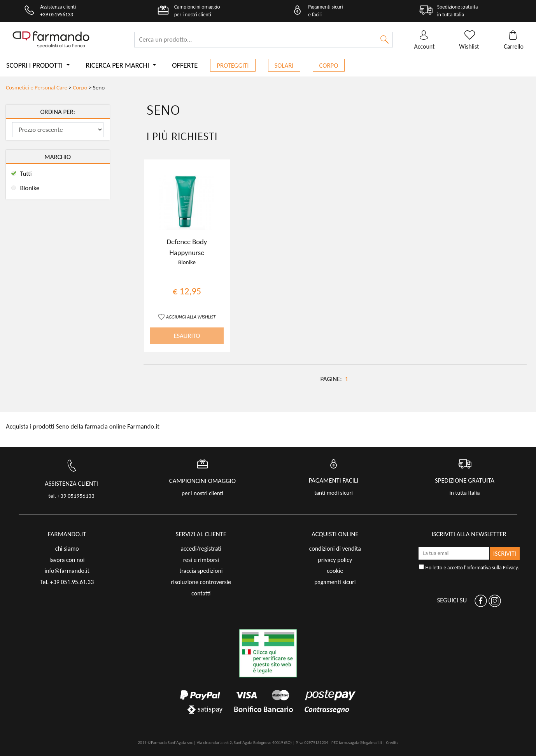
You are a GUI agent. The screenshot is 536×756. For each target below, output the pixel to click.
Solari (284, 66)
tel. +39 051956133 (71, 496)
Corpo (329, 66)
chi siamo (67, 549)
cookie (335, 571)
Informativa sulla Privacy (492, 568)
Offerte (185, 65)
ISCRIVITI (505, 553)
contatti (201, 593)
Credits (392, 743)
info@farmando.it (67, 571)
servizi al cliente (201, 534)
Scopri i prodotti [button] (35, 65)
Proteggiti (233, 66)
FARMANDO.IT (67, 534)
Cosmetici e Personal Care (37, 87)
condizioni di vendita (335, 549)
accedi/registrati (201, 549)
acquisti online (335, 534)
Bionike (30, 188)
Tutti (26, 174)
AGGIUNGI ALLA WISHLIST (191, 317)
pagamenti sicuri (335, 582)
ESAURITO (187, 336)
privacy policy (335, 560)
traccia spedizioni (201, 571)
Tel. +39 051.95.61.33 (67, 582)
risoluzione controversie (201, 582)
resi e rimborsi (201, 560)
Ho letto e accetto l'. (469, 568)
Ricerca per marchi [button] (118, 65)
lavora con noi (67, 560)
